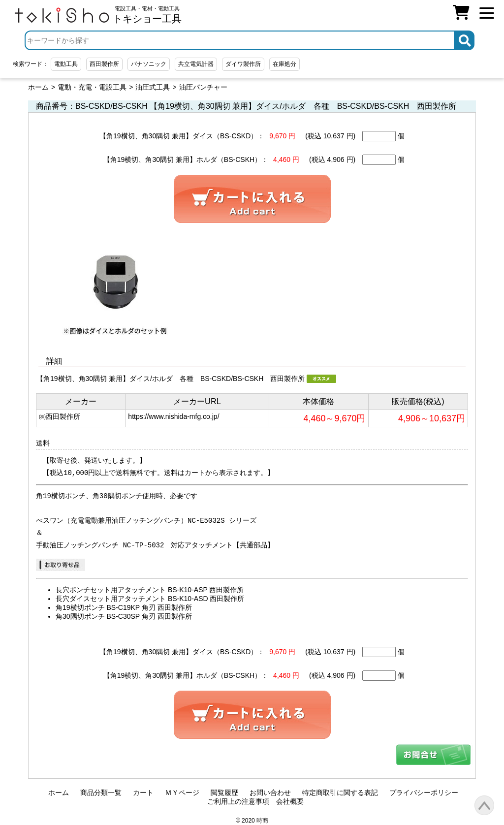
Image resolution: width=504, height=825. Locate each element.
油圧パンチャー (203, 87)
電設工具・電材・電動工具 (147, 15)
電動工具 (66, 64)
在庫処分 (284, 64)
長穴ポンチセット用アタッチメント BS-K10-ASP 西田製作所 (150, 590)
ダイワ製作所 (243, 64)
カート (143, 793)
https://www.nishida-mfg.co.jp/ (173, 416)
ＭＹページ (182, 793)
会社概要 (290, 801)
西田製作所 (104, 64)
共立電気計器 (196, 64)
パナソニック (149, 64)
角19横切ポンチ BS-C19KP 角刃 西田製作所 (124, 607)
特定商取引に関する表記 (340, 793)
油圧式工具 (153, 87)
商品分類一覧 (101, 793)
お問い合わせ (270, 793)
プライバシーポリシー (424, 793)
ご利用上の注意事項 (238, 801)
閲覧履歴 (224, 793)
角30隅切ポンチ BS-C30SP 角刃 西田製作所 (124, 616)
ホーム (38, 87)
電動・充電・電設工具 (92, 87)
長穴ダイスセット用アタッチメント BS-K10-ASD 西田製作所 (150, 599)
